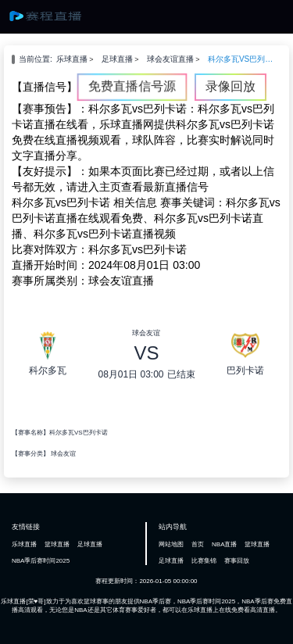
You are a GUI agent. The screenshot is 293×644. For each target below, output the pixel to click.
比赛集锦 (204, 561)
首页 (198, 544)
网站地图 (171, 544)
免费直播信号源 (132, 86)
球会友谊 (63, 454)
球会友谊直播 (170, 59)
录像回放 (230, 86)
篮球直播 (57, 544)
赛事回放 (237, 561)
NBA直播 (224, 544)
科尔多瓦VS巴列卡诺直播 (241, 59)
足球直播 (117, 59)
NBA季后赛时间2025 (41, 561)
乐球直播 (72, 59)
